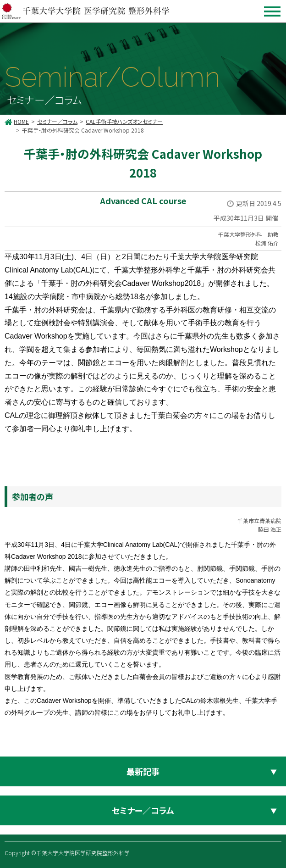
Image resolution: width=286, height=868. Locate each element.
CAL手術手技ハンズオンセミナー (124, 121)
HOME (21, 121)
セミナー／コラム (57, 121)
